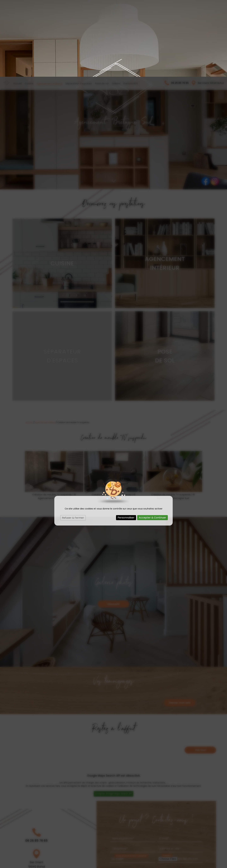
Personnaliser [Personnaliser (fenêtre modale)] (126, 441)
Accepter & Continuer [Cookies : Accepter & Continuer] (152, 441)
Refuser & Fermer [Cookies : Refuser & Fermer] (73, 441)
